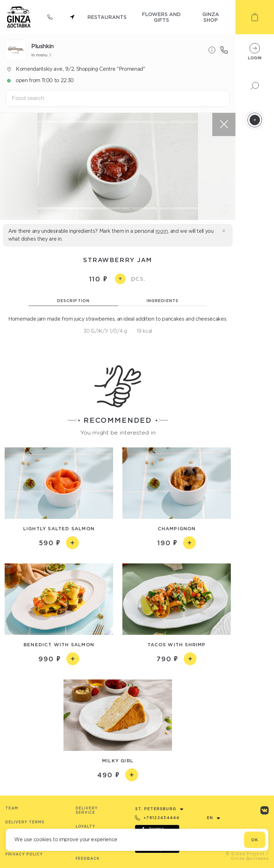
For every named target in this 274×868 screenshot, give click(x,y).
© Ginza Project (245, 854)
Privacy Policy (24, 854)
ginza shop (211, 17)
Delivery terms (25, 822)
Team (12, 808)
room (162, 231)
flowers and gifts (161, 17)
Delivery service (87, 810)
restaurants (107, 17)
